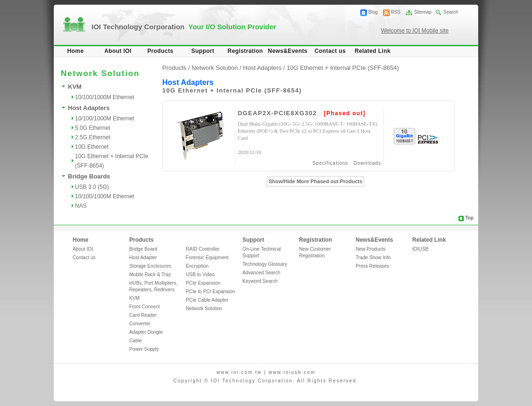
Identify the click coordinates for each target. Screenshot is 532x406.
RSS (396, 12)
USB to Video (200, 275)
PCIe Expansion (203, 283)
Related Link (373, 51)
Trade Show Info (373, 258)
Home (76, 51)
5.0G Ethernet (93, 128)
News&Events (288, 51)
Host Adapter (143, 258)
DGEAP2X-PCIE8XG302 (277, 113)
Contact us (330, 51)
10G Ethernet (92, 147)
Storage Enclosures (150, 266)
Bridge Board (143, 249)
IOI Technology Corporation (184, 27)
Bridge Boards (89, 176)
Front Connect (145, 307)
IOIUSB (420, 249)
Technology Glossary (265, 264)
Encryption (197, 266)
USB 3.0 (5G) (92, 187)
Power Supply (144, 349)
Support (203, 51)
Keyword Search (260, 281)
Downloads (367, 163)
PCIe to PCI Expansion (210, 292)
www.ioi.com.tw (239, 372)
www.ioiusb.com (292, 372)
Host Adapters (89, 108)
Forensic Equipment (207, 258)
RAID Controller (203, 249)
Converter (140, 324)
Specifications (331, 163)
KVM (75, 87)
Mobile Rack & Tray (150, 275)
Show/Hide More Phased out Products (316, 181)
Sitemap (423, 12)
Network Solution (204, 309)
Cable (136, 341)
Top (469, 218)
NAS (81, 206)
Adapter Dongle (146, 332)
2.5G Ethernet (93, 137)
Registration (245, 51)
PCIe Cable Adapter (207, 300)
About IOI (118, 51)
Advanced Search (261, 273)
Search (451, 12)
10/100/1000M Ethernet (104, 97)
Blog (373, 12)
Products (160, 51)
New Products (370, 249)
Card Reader (143, 315)
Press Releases (372, 266)
